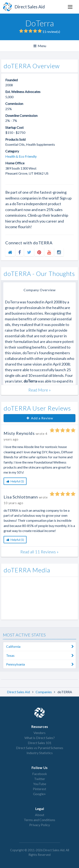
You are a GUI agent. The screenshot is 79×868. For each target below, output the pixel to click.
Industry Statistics (40, 753)
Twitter (40, 779)
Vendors (39, 733)
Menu (40, 46)
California (41, 646)
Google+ (39, 794)
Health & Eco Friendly (21, 156)
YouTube (40, 784)
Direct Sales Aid (19, 692)
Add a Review (40, 418)
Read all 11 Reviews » (39, 552)
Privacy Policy (40, 825)
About (40, 815)
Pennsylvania (41, 664)
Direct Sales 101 (40, 743)
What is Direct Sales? (40, 738)
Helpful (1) (15, 481)
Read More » (40, 390)
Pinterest (39, 789)
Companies (44, 692)
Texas (41, 655)
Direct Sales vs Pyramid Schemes (40, 748)
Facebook (40, 774)
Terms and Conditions (39, 820)
